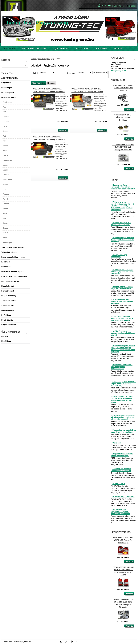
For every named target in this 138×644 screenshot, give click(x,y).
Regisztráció (132, 6)
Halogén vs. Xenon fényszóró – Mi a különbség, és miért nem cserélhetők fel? (123, 187)
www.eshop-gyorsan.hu (23, 642)
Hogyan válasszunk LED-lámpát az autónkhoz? (122, 455)
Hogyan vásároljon (61, 48)
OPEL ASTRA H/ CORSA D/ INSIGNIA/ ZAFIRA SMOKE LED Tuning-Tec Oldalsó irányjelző (49, 92)
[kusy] (63, 127)
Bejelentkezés (119, 6)
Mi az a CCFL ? (118, 484)
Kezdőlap (34, 59)
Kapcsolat (118, 48)
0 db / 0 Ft (107, 6)
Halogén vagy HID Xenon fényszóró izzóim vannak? (122, 288)
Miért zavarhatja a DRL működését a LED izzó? (121, 224)
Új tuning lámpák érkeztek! (123, 497)
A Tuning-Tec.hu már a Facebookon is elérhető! (121, 470)
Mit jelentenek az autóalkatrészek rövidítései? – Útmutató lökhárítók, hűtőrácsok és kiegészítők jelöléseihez (123, 206)
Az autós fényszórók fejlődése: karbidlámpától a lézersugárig (122, 301)
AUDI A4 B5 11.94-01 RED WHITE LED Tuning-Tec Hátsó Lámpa (123, 540)
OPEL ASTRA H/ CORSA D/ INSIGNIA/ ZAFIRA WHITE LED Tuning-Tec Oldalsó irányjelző (87, 92)
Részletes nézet (38, 83)
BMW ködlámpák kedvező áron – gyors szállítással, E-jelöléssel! (122, 240)
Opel (53, 59)
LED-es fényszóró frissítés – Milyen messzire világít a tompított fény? (123, 384)
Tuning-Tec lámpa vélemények (119, 256)
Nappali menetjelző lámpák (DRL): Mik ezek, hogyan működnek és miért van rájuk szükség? (123, 349)
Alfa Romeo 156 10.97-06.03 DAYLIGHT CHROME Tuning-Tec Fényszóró (123, 147)
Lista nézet (51, 83)
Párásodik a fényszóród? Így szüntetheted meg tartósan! (123, 431)
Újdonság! (116, 443)
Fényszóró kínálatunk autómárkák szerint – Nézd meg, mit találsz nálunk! (122, 318)
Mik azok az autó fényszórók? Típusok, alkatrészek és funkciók (121, 512)
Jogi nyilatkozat (82, 48)
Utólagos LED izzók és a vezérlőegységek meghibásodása (122, 367)
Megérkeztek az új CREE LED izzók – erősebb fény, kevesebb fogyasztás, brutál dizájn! (122, 399)
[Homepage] (9, 48)
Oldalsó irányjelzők (44, 59)
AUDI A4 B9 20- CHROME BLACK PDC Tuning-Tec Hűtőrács (123, 88)
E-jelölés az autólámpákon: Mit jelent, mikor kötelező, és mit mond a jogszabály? (123, 417)
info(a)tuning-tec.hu (119, 71)
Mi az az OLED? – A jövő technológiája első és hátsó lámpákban (122, 272)
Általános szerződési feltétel (34, 48)
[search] (26, 66)
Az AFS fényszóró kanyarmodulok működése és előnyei (123, 333)
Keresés (6, 60)
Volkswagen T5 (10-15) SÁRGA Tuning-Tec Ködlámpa (123, 117)
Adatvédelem (101, 48)
